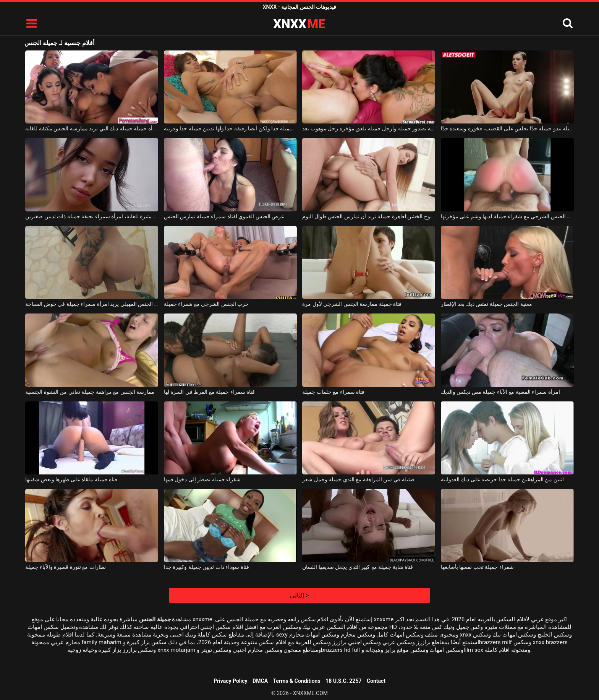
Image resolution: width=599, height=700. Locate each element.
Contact (376, 681)
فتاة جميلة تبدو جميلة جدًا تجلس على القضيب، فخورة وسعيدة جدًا (507, 128)
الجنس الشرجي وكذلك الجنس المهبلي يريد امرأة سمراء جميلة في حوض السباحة (92, 304)
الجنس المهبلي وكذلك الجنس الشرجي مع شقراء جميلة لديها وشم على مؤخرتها (507, 216)
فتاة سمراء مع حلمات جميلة (333, 392)
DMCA (260, 681)
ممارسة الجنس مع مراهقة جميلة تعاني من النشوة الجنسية (90, 392)
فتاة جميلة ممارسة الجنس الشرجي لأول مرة (352, 304)
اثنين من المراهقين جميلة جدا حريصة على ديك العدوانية (502, 479)
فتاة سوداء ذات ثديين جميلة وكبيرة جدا (206, 567)
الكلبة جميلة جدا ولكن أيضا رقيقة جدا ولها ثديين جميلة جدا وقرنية (230, 128)
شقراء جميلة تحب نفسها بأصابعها (477, 567)
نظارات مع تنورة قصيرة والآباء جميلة (65, 567)
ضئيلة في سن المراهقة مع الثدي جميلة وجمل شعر (358, 479)
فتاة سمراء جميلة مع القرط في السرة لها (209, 392)
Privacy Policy (231, 681)
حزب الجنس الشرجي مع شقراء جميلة (206, 304)
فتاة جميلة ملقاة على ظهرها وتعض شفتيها (71, 479)
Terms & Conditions (297, 681)
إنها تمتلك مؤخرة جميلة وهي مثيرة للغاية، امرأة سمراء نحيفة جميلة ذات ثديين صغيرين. (92, 216)
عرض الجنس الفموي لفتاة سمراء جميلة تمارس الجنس (224, 216)
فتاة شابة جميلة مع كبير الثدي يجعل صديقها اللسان (358, 567)
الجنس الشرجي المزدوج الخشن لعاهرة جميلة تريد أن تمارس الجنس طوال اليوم (369, 216)
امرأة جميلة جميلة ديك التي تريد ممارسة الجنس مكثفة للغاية (92, 128)
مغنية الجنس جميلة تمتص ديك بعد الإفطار (486, 304)
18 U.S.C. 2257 (343, 681)
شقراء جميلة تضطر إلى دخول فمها (202, 479)
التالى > (299, 595)
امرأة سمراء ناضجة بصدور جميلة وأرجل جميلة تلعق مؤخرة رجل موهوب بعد (369, 128)
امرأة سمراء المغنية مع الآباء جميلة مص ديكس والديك (500, 392)
